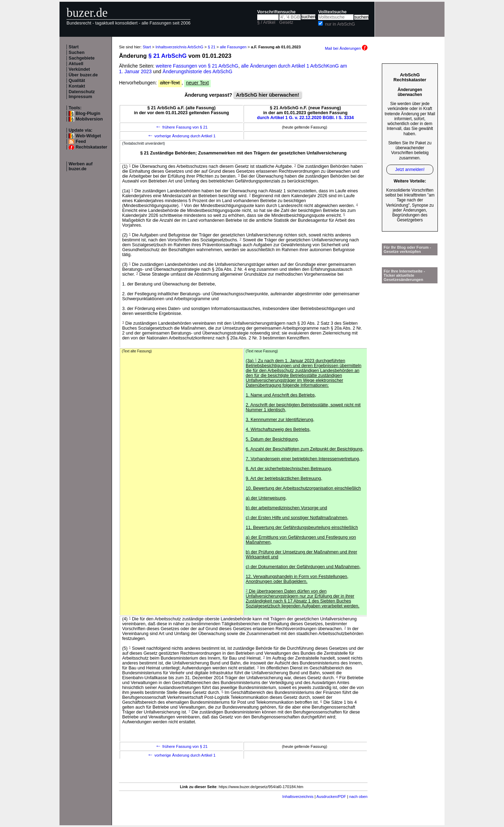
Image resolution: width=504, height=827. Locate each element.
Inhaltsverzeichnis (298, 797)
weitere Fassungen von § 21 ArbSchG (197, 66)
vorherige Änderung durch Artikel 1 (181, 136)
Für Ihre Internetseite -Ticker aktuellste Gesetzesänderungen (404, 275)
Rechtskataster (91, 147)
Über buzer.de (83, 75)
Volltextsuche (332, 12)
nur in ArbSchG (340, 24)
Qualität (77, 81)
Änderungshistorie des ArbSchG (198, 71)
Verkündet (79, 69)
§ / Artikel (266, 22)
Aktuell (76, 64)
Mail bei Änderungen (346, 48)
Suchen (77, 53)
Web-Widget (88, 136)
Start (74, 47)
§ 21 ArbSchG (167, 56)
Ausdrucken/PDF (331, 797)
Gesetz (286, 22)
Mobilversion (89, 119)
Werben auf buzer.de (80, 166)
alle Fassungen (233, 47)
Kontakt (77, 86)
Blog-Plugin (88, 113)
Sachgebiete (82, 58)
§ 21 (212, 47)
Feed (81, 142)
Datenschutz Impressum (82, 94)
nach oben (358, 797)
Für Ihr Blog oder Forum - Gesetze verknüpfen (407, 249)
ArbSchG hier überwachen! (267, 95)
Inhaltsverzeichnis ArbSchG (179, 47)
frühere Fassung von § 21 (181, 127)
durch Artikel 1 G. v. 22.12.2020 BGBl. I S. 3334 (305, 118)
